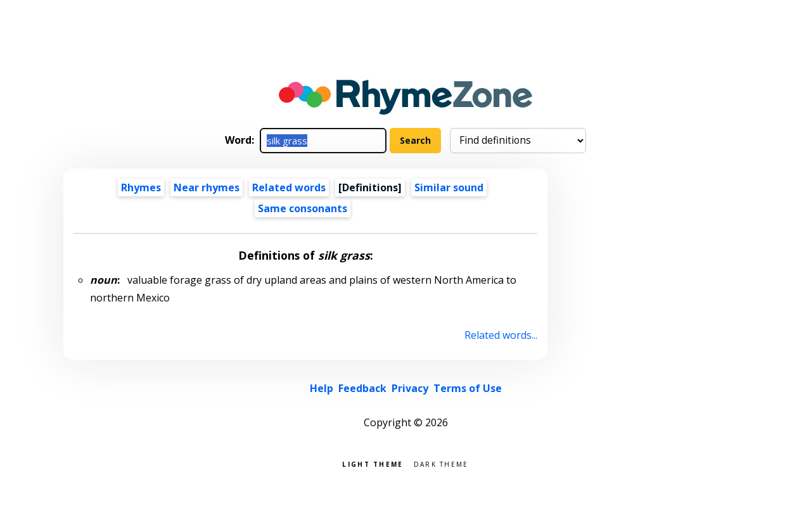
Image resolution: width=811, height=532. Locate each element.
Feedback (362, 388)
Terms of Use (468, 388)
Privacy (410, 388)
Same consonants (303, 208)
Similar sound (449, 187)
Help (322, 388)
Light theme (373, 463)
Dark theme (441, 463)
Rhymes (141, 187)
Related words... (501, 335)
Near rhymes (207, 187)
